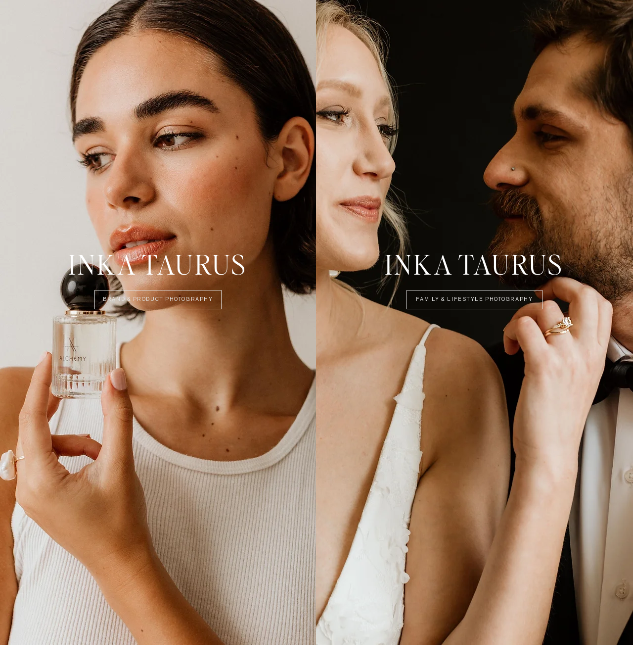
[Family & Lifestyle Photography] (475, 300)
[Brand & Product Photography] (158, 300)
